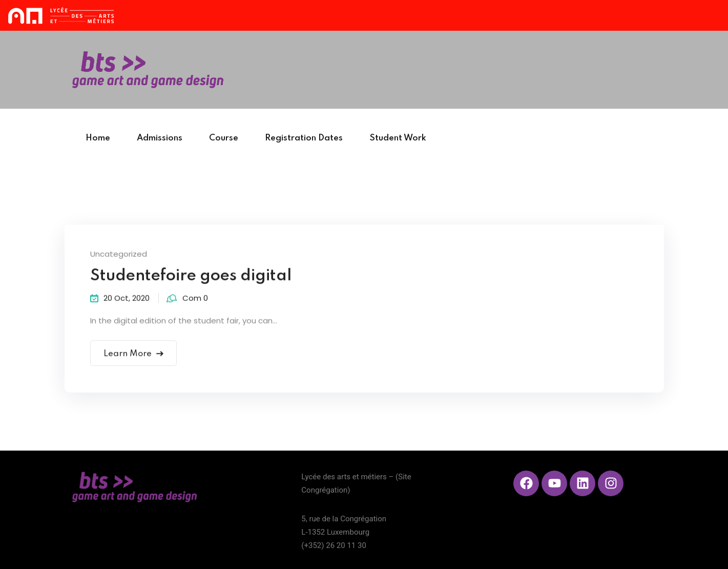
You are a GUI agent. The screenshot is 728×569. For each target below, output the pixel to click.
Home (98, 138)
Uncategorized (119, 255)
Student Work (398, 138)
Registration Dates (304, 138)
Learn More (133, 355)
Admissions (160, 138)
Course (224, 138)
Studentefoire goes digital (191, 277)
